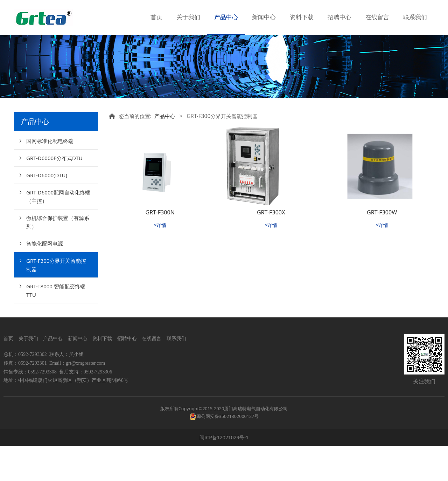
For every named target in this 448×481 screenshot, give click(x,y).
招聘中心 (339, 17)
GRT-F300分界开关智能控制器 (56, 300)
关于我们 (188, 17)
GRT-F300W (382, 247)
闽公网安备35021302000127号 (228, 451)
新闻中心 (264, 17)
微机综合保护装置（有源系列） (58, 257)
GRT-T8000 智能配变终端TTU (56, 325)
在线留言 (377, 17)
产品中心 (226, 17)
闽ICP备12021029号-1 (224, 472)
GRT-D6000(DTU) (47, 210)
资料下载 (302, 17)
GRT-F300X (271, 247)
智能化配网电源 (45, 279)
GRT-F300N (160, 247)
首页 (156, 17)
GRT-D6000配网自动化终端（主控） (58, 232)
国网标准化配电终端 (50, 176)
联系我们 (415, 17)
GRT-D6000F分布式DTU (54, 193)
